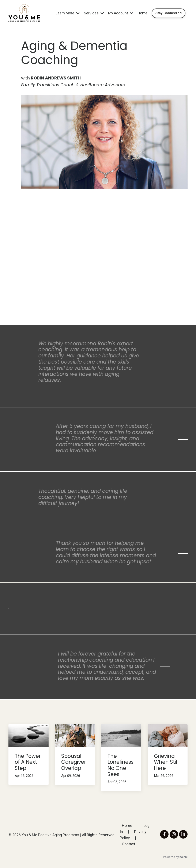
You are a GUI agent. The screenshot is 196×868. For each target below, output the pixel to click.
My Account (120, 13)
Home (142, 13)
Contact (129, 844)
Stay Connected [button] (168, 13)
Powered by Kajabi (175, 857)
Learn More (67, 13)
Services (93, 13)
